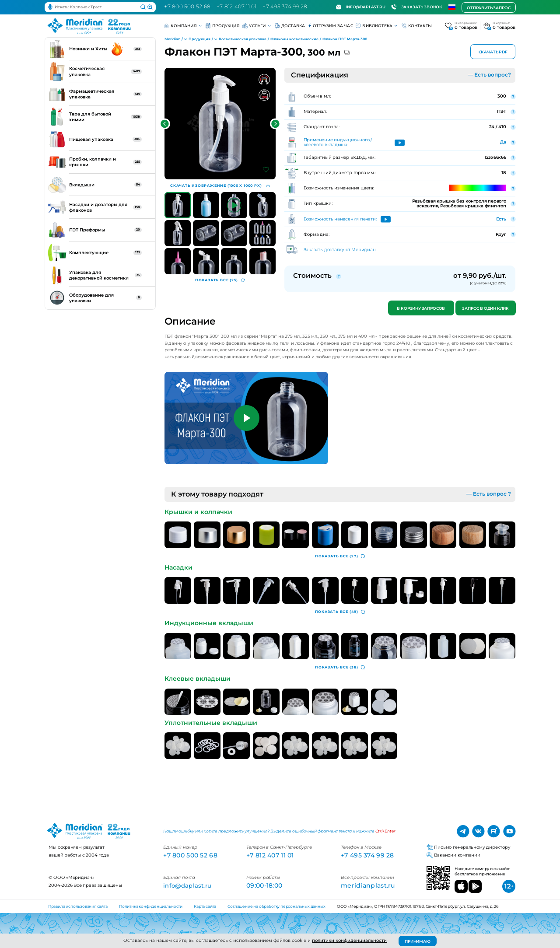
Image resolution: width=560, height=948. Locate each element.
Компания (183, 26)
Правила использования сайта (78, 906)
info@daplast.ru (361, 7)
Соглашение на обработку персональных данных (276, 906)
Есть (501, 219)
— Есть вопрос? (489, 75)
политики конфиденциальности (349, 940)
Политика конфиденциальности (151, 906)
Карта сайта (205, 906)
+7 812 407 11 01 (237, 7)
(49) (340, 612)
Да (503, 142)
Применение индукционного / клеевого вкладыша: (338, 142)
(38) (340, 668)
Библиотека (377, 26)
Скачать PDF (493, 52)
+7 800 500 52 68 (187, 7)
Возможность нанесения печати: (340, 219)
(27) (340, 556)
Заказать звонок (417, 7)
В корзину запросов (421, 309)
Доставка (290, 26)
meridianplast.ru (368, 885)
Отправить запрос (488, 7)
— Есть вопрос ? (489, 494)
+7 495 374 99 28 (285, 7)
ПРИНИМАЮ (418, 941)
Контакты (417, 26)
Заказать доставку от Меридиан (340, 250)
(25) (220, 280)
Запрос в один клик (485, 309)
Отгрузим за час (331, 26)
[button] (165, 124)
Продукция (223, 26)
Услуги (257, 26)
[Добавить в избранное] (266, 170)
